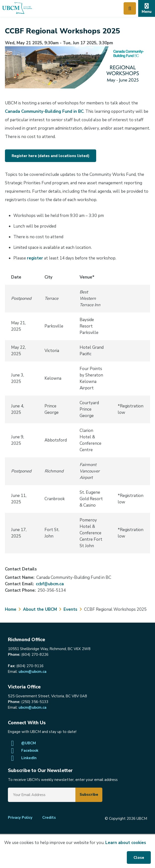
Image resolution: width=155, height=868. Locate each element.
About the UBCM (40, 609)
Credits (49, 818)
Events (70, 609)
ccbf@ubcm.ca (50, 584)
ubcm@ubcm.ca (33, 672)
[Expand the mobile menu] (147, 8)
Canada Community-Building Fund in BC (44, 111)
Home (11, 609)
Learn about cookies (126, 843)
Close (139, 858)
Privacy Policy (20, 818)
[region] (77, 412)
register (35, 258)
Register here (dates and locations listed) (51, 156)
